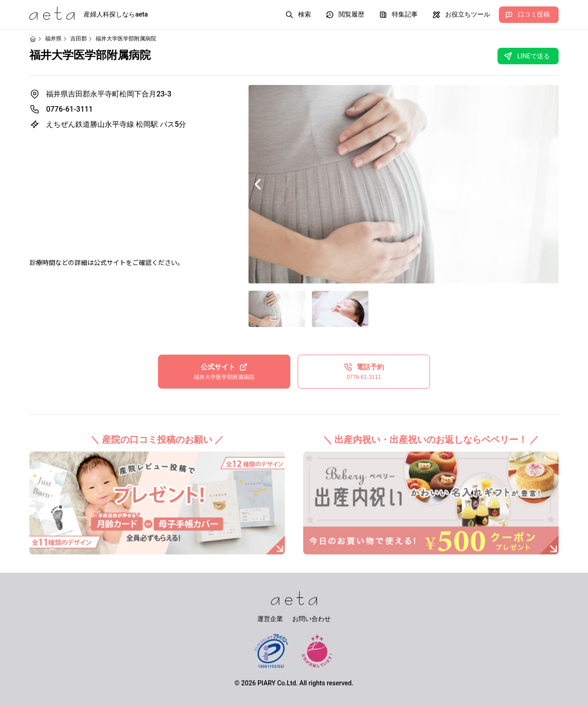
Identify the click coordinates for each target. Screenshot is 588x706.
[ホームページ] (33, 39)
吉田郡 (79, 39)
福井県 (53, 39)
